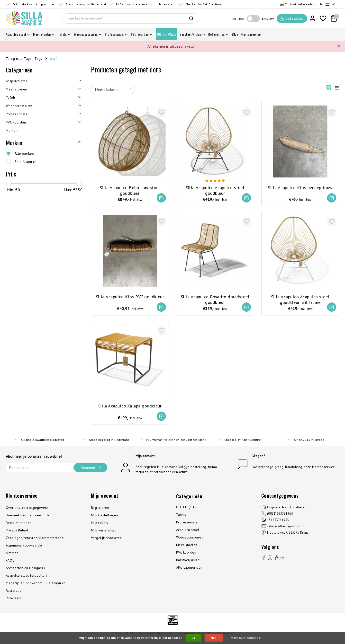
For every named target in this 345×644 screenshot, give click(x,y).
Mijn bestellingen (104, 518)
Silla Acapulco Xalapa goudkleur (130, 406)
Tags (38, 59)
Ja (193, 638)
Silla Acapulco (26, 162)
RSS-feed (13, 601)
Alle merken (24, 153)
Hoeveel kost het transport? (28, 518)
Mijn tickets (100, 526)
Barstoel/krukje (188, 563)
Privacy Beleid (17, 533)
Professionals (187, 525)
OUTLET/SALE (187, 510)
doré (54, 59)
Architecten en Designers (25, 571)
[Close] (338, 46)
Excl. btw (268, 19)
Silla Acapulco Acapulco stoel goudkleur (215, 188)
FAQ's (10, 563)
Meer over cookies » (246, 638)
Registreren (100, 511)
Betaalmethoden (19, 526)
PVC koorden (186, 555)
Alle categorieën (189, 570)
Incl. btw (238, 19)
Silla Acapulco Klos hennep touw (300, 186)
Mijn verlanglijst (103, 533)
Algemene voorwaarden (25, 548)
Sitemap (12, 556)
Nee (213, 638)
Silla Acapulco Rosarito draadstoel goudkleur (215, 299)
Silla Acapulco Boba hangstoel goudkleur (130, 188)
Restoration (15, 593)
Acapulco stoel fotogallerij (27, 578)
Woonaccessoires (190, 540)
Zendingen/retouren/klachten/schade (35, 541)
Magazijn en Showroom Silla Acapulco (36, 586)
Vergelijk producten (106, 541)
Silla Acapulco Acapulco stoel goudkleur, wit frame (300, 299)
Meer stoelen (187, 548)
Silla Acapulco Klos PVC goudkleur (130, 296)
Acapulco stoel (188, 533)
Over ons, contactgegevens (27, 511)
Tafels (181, 518)
